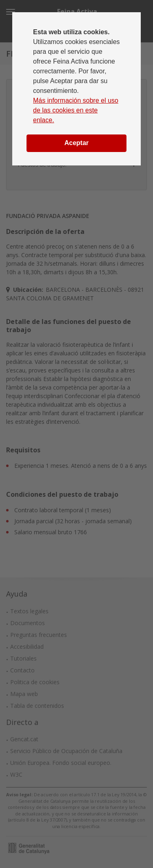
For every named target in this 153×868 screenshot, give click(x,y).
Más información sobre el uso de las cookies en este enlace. (76, 110)
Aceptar (77, 143)
